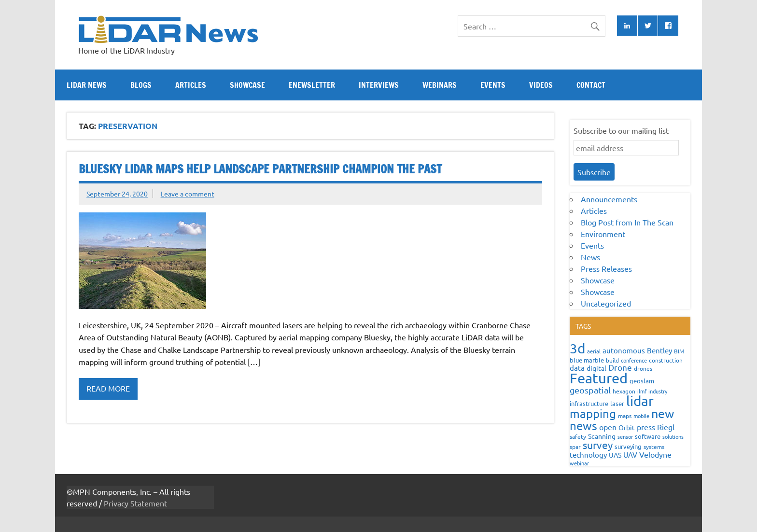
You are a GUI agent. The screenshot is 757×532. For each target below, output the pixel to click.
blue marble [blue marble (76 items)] (587, 360)
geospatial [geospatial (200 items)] (590, 390)
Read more (108, 388)
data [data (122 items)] (577, 368)
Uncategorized (606, 303)
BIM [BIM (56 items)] (679, 351)
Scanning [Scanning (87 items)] (602, 436)
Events (493, 85)
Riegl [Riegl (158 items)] (666, 427)
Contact (591, 85)
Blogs (141, 85)
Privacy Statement (135, 503)
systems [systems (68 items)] (654, 447)
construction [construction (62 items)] (666, 360)
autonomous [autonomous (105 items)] (624, 350)
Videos (541, 85)
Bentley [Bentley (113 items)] (659, 350)
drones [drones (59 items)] (643, 368)
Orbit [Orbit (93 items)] (627, 427)
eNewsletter (312, 85)
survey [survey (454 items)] (598, 445)
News (590, 257)
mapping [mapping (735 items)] (593, 413)
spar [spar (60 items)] (575, 447)
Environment (603, 234)
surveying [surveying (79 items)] (628, 446)
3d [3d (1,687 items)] (577, 348)
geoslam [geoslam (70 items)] (642, 381)
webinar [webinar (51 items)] (579, 463)
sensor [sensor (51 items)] (625, 436)
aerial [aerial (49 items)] (594, 351)
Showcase (247, 85)
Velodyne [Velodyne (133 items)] (655, 454)
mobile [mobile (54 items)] (641, 416)
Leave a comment (188, 194)
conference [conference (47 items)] (634, 360)
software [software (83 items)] (648, 436)
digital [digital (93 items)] (596, 368)
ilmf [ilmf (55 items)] (642, 391)
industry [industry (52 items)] (658, 391)
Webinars (440, 85)
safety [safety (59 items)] (578, 436)
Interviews (379, 85)
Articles (191, 85)
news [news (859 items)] (583, 426)
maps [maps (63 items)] (625, 416)
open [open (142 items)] (608, 427)
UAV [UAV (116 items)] (630, 455)
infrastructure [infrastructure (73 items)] (589, 403)
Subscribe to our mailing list (621, 130)
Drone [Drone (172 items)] (620, 367)
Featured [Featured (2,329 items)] (599, 378)
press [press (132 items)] (646, 427)
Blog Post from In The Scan (627, 222)
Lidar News (87, 85)
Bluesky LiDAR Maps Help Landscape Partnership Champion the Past (260, 169)
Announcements (609, 199)
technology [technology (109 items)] (588, 455)
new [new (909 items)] (663, 413)
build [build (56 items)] (612, 360)
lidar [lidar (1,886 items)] (640, 401)
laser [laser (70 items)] (617, 403)
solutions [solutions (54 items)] (673, 436)
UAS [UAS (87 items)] (615, 455)
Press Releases (606, 268)
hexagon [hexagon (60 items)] (624, 391)
